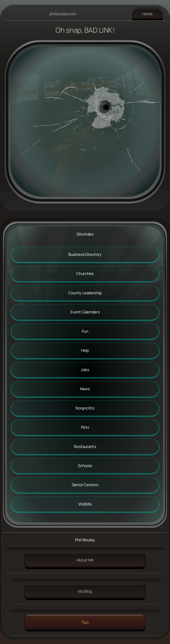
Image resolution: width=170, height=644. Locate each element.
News (85, 389)
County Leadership (85, 293)
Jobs (85, 370)
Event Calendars (85, 312)
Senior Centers (85, 485)
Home (147, 14)
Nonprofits (85, 408)
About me (85, 560)
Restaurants (85, 446)
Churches (85, 273)
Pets (85, 427)
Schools (85, 466)
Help (85, 350)
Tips (85, 622)
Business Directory (85, 254)
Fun (85, 331)
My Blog (85, 591)
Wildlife (85, 504)
